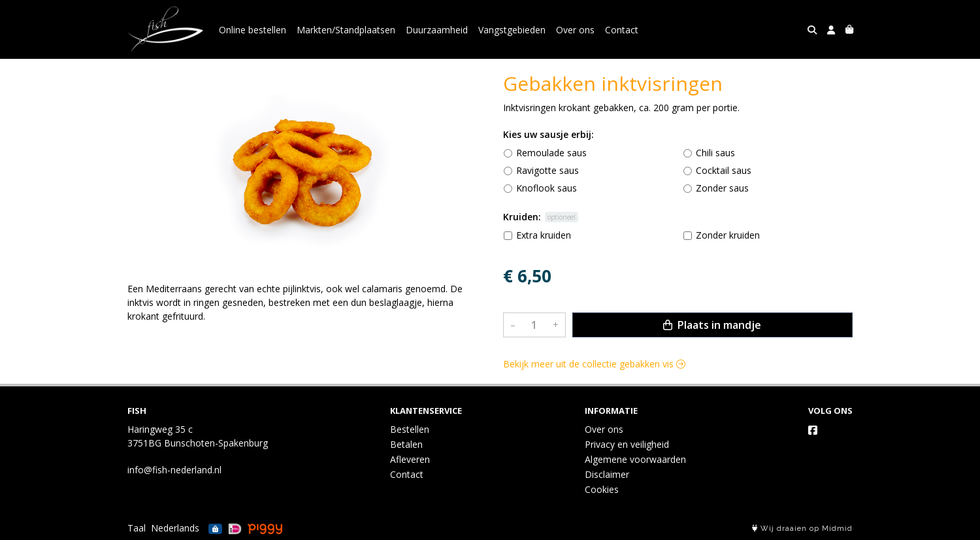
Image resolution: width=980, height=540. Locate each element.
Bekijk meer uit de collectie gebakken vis (594, 364)
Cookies (602, 489)
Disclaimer (607, 474)
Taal (137, 528)
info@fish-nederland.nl (174, 470)
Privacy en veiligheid (627, 444)
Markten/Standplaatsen (346, 30)
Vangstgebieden (512, 30)
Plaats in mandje (712, 325)
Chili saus (715, 153)
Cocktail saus (724, 170)
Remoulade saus (551, 153)
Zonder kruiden (728, 235)
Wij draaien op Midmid (802, 529)
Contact (622, 30)
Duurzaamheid (437, 30)
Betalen (406, 444)
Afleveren (410, 459)
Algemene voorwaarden (635, 459)
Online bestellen (253, 30)
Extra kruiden (544, 235)
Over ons (575, 30)
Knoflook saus (547, 188)
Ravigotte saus (547, 170)
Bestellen (410, 429)
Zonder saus (722, 188)
